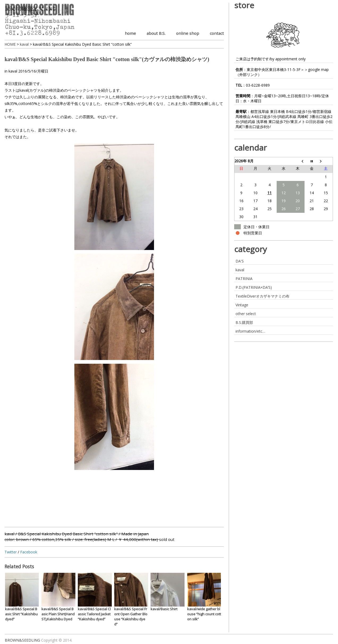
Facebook (29, 552)
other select (246, 314)
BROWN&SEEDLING (22, 640)
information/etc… (250, 331)
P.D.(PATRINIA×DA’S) (254, 287)
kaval (13, 71)
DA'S (240, 261)
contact (217, 33)
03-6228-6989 (258, 85)
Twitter (11, 552)
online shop (188, 33)
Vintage (242, 305)
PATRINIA (244, 279)
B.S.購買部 (244, 322)
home (130, 33)
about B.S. (156, 33)
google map (318, 69)
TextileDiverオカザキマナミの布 (262, 296)
